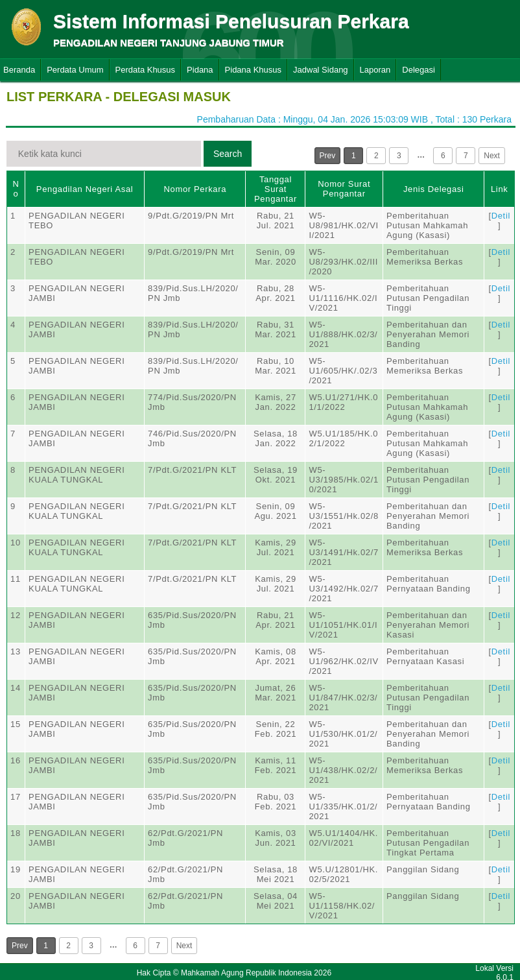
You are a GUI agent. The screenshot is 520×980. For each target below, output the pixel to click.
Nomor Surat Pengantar (344, 189)
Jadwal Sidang (321, 70)
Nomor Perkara (195, 189)
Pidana (200, 70)
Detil (501, 216)
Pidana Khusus (253, 70)
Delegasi (419, 70)
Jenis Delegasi (434, 189)
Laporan (375, 70)
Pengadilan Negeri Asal (85, 189)
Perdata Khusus (146, 70)
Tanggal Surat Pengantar (276, 189)
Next (492, 156)
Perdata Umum (75, 70)
